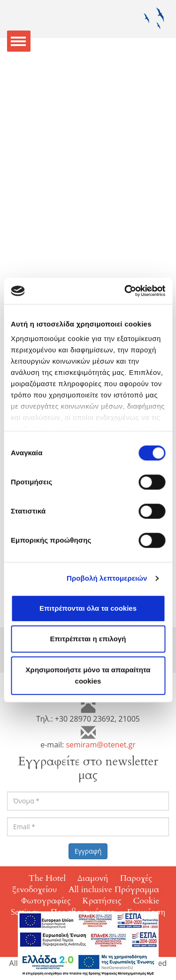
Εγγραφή (88, 851)
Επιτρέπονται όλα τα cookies (88, 608)
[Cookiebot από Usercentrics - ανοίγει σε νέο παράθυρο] (125, 291)
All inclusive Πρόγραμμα (114, 890)
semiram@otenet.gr (100, 745)
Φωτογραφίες (46, 901)
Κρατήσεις (102, 901)
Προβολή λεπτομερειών (107, 578)
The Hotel (47, 878)
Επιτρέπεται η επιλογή (88, 639)
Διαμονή (93, 878)
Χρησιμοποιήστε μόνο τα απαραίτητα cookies (88, 675)
